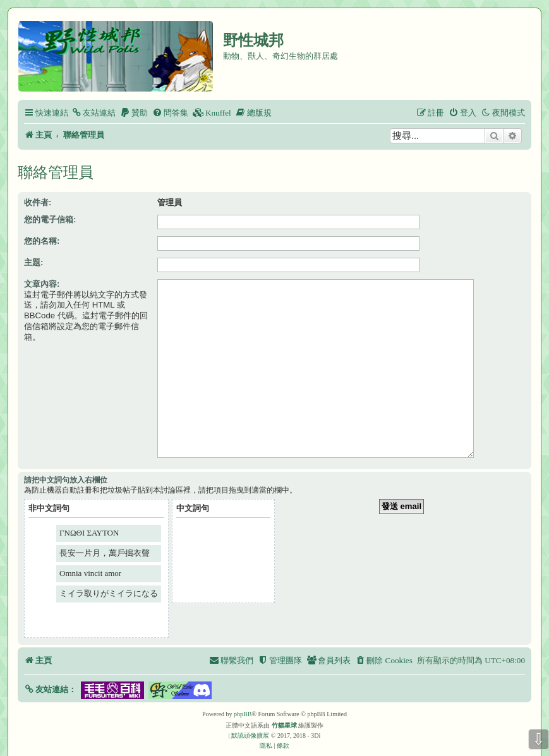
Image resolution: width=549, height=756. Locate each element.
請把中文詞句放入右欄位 (66, 460)
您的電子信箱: (50, 219)
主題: (33, 262)
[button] (50, 670)
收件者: (38, 202)
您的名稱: (42, 241)
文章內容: (42, 284)
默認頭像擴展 (250, 716)
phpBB (243, 694)
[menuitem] (94, 113)
